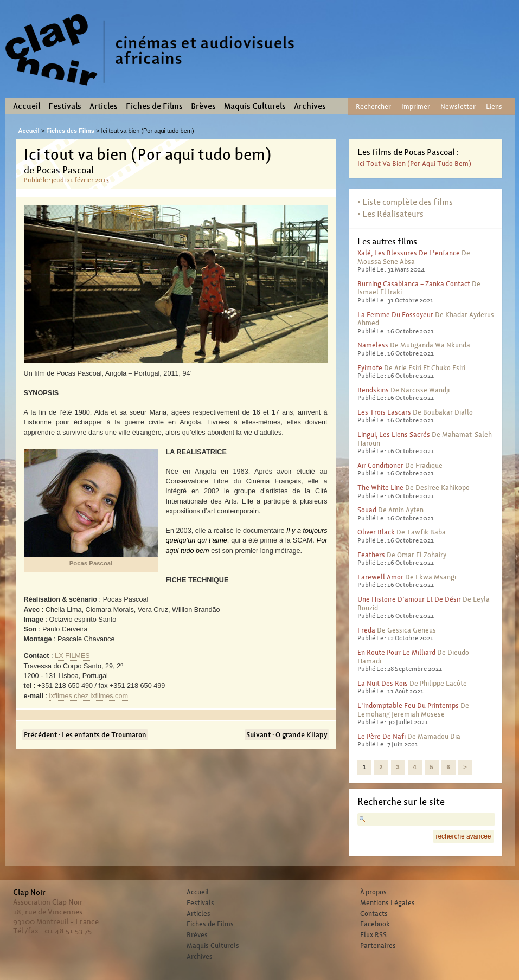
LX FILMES (72, 656)
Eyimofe (370, 368)
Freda (366, 630)
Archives (310, 106)
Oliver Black (376, 532)
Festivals (65, 106)
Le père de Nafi (382, 736)
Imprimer (416, 107)
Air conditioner (380, 465)
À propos (373, 892)
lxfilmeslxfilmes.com (89, 696)
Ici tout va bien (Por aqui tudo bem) (414, 163)
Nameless (373, 345)
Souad (367, 510)
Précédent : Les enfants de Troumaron (85, 735)
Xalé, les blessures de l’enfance (409, 253)
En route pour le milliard (396, 652)
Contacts (374, 914)
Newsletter (458, 107)
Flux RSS (373, 935)
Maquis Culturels (255, 106)
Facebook (375, 924)
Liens (494, 107)
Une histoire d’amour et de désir (409, 599)
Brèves (203, 106)
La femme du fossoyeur (395, 315)
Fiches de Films (154, 106)
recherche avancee (463, 836)
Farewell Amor (380, 577)
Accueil (27, 106)
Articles (104, 106)
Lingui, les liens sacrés (394, 434)
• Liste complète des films (405, 202)
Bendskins (373, 390)
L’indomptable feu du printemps (408, 705)
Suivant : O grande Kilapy (287, 735)
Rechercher (373, 107)
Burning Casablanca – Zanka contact (414, 284)
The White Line (380, 488)
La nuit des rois (383, 683)
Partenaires (378, 946)
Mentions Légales (387, 903)
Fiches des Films (70, 131)
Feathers (371, 555)
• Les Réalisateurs (390, 214)
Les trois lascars (384, 412)
